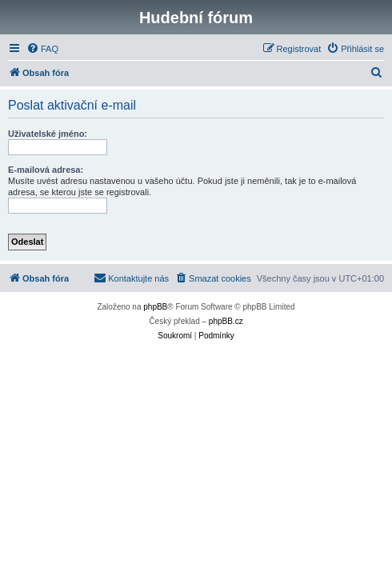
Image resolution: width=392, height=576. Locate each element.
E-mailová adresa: (46, 170)
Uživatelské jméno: (48, 134)
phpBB (155, 307)
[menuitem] (42, 49)
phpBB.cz (226, 321)
